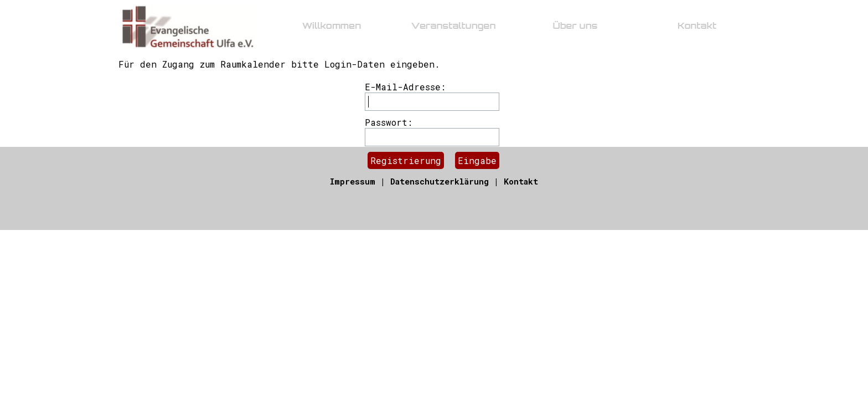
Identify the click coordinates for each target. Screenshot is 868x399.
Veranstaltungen (453, 25)
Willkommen (332, 25)
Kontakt (521, 181)
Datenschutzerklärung (440, 181)
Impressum (353, 181)
